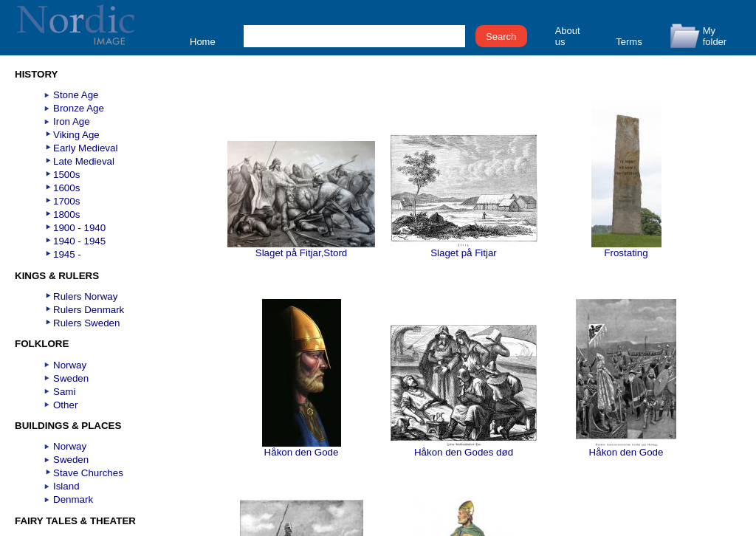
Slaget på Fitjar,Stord (301, 248)
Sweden (71, 378)
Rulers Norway (85, 296)
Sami (64, 392)
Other (65, 405)
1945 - (67, 254)
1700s (66, 201)
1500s (66, 175)
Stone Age (76, 95)
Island (66, 486)
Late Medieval (84, 161)
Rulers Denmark (89, 310)
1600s (66, 188)
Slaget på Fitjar (464, 248)
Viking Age (76, 135)
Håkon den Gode (302, 448)
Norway (70, 365)
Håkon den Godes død (464, 448)
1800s (66, 214)
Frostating (626, 248)
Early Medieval (85, 148)
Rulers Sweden (86, 323)
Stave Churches (88, 473)
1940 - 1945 (79, 241)
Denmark (73, 499)
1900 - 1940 (79, 228)
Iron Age (72, 121)
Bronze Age (79, 108)
